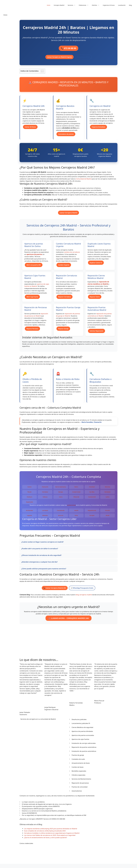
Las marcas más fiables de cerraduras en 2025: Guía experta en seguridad (50, 837)
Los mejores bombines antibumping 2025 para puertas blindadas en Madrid (51, 831)
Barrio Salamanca (61, 489)
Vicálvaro (29, 499)
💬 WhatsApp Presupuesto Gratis (82, 590)
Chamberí (92, 489)
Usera (61, 499)
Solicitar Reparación (97, 333)
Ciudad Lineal (76, 494)
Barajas (61, 494)
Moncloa (108, 489)
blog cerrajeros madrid (84, 597)
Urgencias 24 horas (109, 5)
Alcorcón (61, 517)
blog (130, 5)
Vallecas (45, 499)
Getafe (76, 512)
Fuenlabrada (61, 512)
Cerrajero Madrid (59, 5)
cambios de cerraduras (72, 254)
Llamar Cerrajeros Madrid (68, 215)
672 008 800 (61, 821)
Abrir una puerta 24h (34, 267)
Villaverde (76, 499)
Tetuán (29, 494)
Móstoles (45, 517)
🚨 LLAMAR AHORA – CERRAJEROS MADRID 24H (68, 620)
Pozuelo (108, 512)
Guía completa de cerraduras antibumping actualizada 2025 (45, 833)
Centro (29, 489)
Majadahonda (92, 512)
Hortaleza (45, 494)
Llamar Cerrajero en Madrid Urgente (59, 59)
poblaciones (71, 507)
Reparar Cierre (95, 299)
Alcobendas (30, 512)
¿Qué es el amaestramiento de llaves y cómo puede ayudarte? (46, 839)
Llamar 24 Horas (30, 129)
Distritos (96, 5)
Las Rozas (45, 512)
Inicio (49, 5)
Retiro (76, 489)
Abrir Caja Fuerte (32, 299)
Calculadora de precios (66, 136)
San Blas (92, 494)
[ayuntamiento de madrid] (68, 645)
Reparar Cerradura (65, 299)
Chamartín (45, 489)
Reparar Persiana (32, 331)
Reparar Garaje (63, 331)
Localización (122, 5)
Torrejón (92, 517)
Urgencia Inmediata (99, 129)
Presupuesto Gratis (83, 59)
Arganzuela (29, 504)
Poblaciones (84, 5)
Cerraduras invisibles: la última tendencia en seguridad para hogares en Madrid (52, 835)
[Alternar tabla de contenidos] (41, 73)
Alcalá (108, 517)
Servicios (72, 5)
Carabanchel (92, 499)
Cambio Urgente (64, 267)
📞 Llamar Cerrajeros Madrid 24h (55, 590)
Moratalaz (108, 494)
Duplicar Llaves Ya (96, 265)
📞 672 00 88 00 (68, 49)
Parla (76, 517)
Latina (108, 499)
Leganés (29, 517)
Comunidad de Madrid (84, 181)
